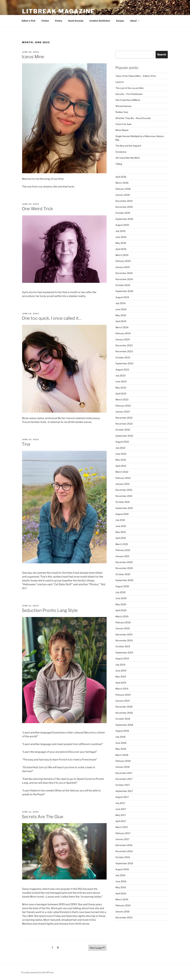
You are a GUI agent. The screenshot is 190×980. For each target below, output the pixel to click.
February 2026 (123, 189)
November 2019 (124, 640)
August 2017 (122, 797)
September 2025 (124, 219)
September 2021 (124, 508)
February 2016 (123, 905)
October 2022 (123, 430)
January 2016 (122, 911)
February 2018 (123, 761)
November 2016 (124, 851)
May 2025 (121, 243)
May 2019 (121, 676)
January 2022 (122, 484)
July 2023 (120, 375)
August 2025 (122, 225)
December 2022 (124, 418)
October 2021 (123, 502)
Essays (120, 21)
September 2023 (124, 363)
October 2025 (123, 213)
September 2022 (124, 436)
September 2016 (124, 863)
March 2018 (122, 755)
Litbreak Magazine (58, 11)
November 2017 (124, 779)
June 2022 (121, 454)
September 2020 (124, 580)
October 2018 (123, 719)
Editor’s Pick (29, 21)
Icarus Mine (33, 57)
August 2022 (122, 442)
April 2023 (121, 394)
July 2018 (120, 737)
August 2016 (122, 869)
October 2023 (123, 357)
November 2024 (124, 279)
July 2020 (121, 592)
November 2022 (124, 424)
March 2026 (122, 183)
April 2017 (121, 821)
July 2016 (120, 875)
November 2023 (124, 351)
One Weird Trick (37, 209)
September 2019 (124, 653)
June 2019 (121, 671)
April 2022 (121, 466)
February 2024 (123, 333)
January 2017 (122, 839)
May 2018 (121, 749)
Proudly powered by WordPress (37, 972)
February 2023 (123, 406)
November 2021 (124, 496)
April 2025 (121, 249)
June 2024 (121, 309)
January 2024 (123, 339)
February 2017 (123, 833)
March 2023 (122, 399)
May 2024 (121, 315)
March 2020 (122, 616)
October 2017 (123, 785)
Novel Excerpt (76, 21)
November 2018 (124, 713)
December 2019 (124, 634)
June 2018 (121, 743)
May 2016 (121, 887)
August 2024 (122, 297)
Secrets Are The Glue (42, 817)
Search (162, 55)
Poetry (59, 21)
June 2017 (121, 809)
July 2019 (120, 665)
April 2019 (121, 683)
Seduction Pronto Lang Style (50, 610)
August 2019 (122, 658)
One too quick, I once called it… (52, 318)
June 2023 (121, 381)
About (135, 21)
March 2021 (122, 544)
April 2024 (121, 321)
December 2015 (124, 917)
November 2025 (124, 207)
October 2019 (123, 646)
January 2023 (123, 412)
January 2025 (123, 267)
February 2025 (123, 261)
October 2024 (123, 285)
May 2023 (121, 388)
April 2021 (121, 538)
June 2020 (121, 598)
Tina (26, 444)
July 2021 (120, 520)
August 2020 (122, 586)
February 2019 (123, 695)
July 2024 (120, 303)
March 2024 (122, 327)
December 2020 (124, 562)
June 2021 (121, 526)
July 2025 (120, 231)
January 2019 (122, 701)
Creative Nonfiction (100, 21)
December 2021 (124, 490)
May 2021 (121, 532)
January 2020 (123, 628)
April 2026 (121, 177)
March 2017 (122, 827)
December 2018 (124, 707)
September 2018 (124, 725)
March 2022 (122, 472)
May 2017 (121, 815)
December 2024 (124, 273)
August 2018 (122, 731)
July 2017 (120, 803)
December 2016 (124, 845)
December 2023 (124, 345)
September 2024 (124, 291)
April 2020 (121, 610)
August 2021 (122, 514)
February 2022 (123, 478)
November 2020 (124, 568)
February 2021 (123, 550)
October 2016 (123, 857)
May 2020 (121, 604)
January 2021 (122, 556)
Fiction (45, 21)
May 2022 (121, 460)
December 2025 (124, 201)
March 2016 (122, 899)
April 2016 (121, 893)
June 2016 (121, 881)
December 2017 (124, 773)
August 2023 (122, 370)
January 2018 (122, 767)
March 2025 (122, 255)
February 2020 (123, 622)
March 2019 (122, 689)
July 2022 (120, 448)
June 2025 (121, 237)
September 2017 (124, 791)
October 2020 (123, 574)
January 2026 (123, 195)
